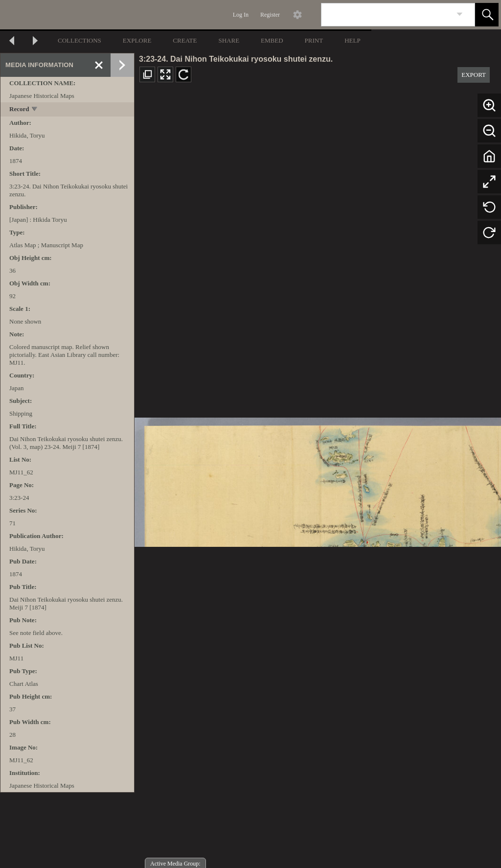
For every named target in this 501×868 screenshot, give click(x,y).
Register (270, 15)
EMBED (272, 40)
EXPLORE (137, 40)
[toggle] (35, 110)
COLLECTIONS (80, 40)
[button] (487, 15)
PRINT (314, 40)
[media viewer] (318, 480)
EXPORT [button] (474, 75)
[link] (460, 14)
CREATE (185, 40)
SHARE (229, 40)
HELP (353, 40)
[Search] (387, 15)
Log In (241, 15)
